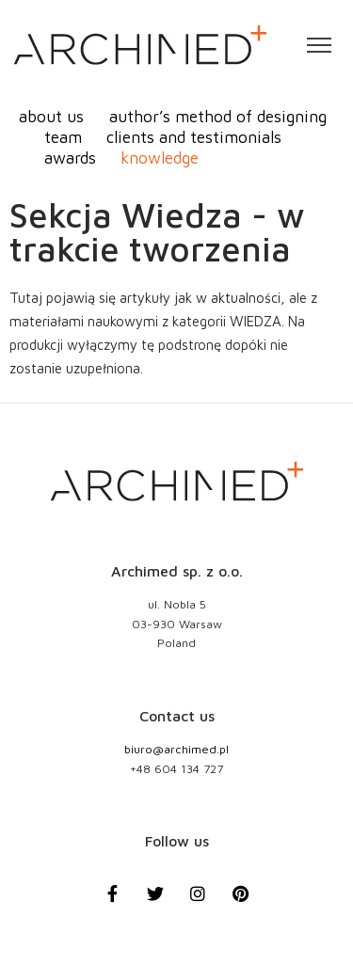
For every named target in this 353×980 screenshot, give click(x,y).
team (63, 137)
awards (70, 158)
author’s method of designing (218, 116)
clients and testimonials (194, 137)
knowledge (160, 158)
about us (51, 116)
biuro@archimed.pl (176, 749)
